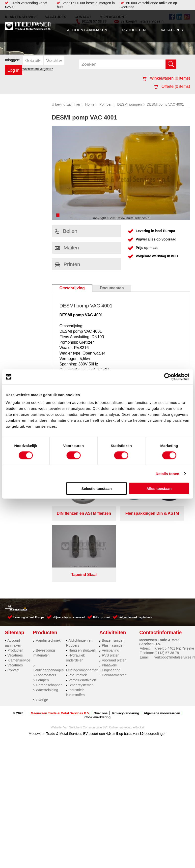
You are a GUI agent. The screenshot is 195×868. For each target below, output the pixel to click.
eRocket (139, 657)
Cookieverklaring (98, 646)
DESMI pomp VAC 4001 (165, 104)
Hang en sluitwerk (82, 579)
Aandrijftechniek (48, 569)
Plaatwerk (109, 594)
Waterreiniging (47, 619)
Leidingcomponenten (82, 599)
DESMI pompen (129, 104)
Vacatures (172, 30)
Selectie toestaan (97, 489)
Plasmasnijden (113, 574)
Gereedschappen (49, 614)
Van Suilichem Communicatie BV (85, 657)
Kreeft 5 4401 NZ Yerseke (174, 577)
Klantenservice (19, 589)
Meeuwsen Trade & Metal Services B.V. (60, 642)
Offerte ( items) (172, 86)
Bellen (66, 231)
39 (142, 663)
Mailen (67, 248)
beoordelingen (155, 663)
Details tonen (167, 473)
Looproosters (46, 604)
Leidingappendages (49, 599)
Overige (42, 629)
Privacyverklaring (126, 642)
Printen (68, 264)
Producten (134, 30)
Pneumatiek (78, 604)
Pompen (106, 104)
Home (90, 104)
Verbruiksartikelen (82, 609)
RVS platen (111, 584)
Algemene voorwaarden (162, 642)
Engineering (111, 599)
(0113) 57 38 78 (167, 582)
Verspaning (111, 579)
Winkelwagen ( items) (166, 78)
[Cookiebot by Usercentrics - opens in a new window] (168, 377)
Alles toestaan (159, 489)
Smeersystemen (81, 614)
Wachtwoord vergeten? (38, 69)
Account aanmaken (87, 30)
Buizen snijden (113, 569)
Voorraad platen (114, 589)
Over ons (101, 642)
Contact (13, 599)
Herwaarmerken (114, 604)
